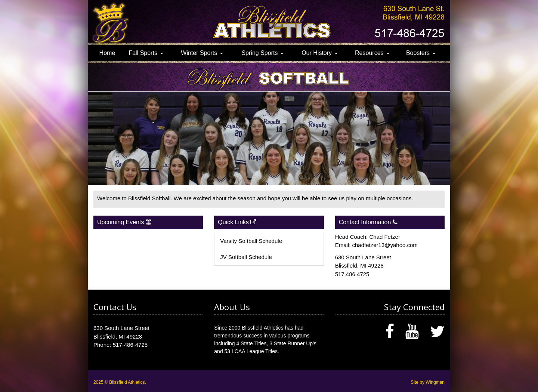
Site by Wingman (428, 382)
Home (107, 53)
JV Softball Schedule (246, 257)
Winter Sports (199, 53)
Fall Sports (143, 53)
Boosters (418, 53)
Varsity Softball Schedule (251, 241)
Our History (317, 53)
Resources (369, 53)
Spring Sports (259, 53)
